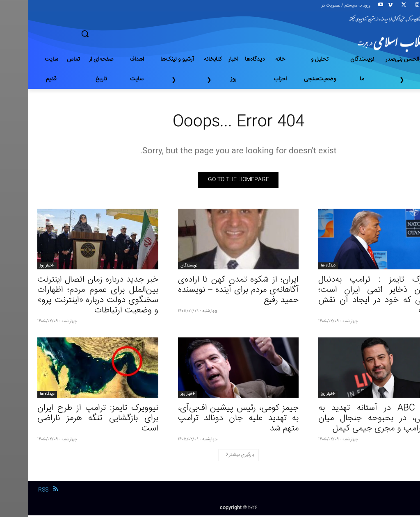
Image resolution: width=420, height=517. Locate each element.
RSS (15, 491)
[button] (114, 34)
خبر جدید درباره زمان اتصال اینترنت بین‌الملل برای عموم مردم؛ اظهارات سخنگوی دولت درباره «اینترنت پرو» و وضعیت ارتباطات (70, 296)
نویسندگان (161, 267)
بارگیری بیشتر (211, 457)
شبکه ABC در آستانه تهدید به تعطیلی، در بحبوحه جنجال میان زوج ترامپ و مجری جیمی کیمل (350, 420)
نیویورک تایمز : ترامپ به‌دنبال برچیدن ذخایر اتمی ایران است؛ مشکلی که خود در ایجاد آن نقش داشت (350, 296)
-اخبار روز (19, 267)
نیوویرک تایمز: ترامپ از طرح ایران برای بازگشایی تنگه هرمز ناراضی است (70, 420)
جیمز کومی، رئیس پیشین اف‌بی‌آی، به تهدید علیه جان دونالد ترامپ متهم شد (210, 420)
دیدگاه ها (300, 267)
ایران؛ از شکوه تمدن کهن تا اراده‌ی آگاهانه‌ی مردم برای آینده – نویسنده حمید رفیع (210, 291)
